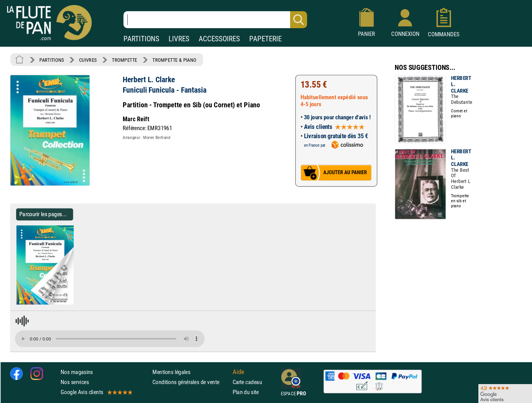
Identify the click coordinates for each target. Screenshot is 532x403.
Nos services (75, 382)
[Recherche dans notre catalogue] (215, 20)
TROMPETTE (125, 60)
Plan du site (246, 392)
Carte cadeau (247, 382)
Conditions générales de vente (191, 382)
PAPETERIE (265, 39)
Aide (238, 372)
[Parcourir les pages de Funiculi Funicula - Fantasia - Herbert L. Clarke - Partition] (77, 303)
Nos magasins (77, 372)
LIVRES (179, 39)
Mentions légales (171, 372)
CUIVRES (88, 60)
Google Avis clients (96, 392)
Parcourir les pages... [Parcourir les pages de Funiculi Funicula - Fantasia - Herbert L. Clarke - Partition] (43, 214)
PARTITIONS (141, 39)
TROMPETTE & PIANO (174, 60)
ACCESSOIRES (219, 39)
